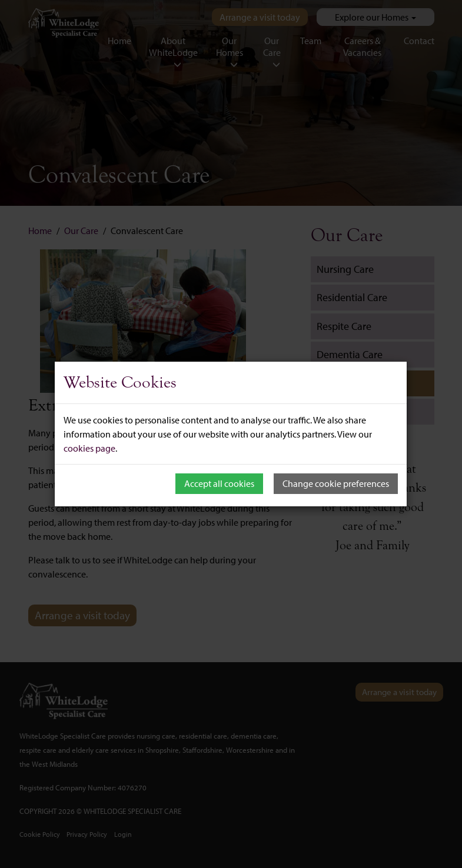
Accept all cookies (219, 483)
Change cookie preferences (336, 483)
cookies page (89, 448)
